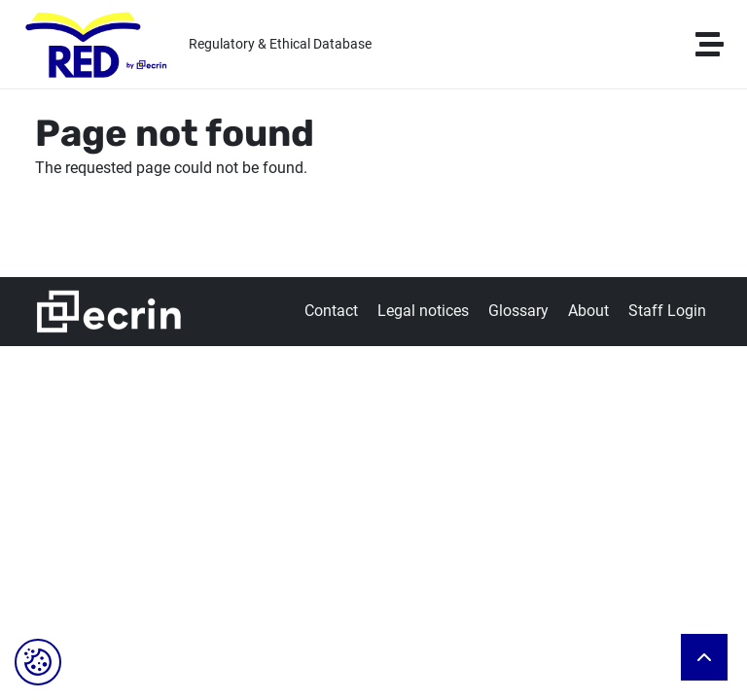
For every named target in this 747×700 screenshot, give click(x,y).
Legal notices (423, 311)
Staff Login (667, 311)
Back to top (704, 657)
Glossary (518, 311)
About (588, 311)
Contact (331, 311)
